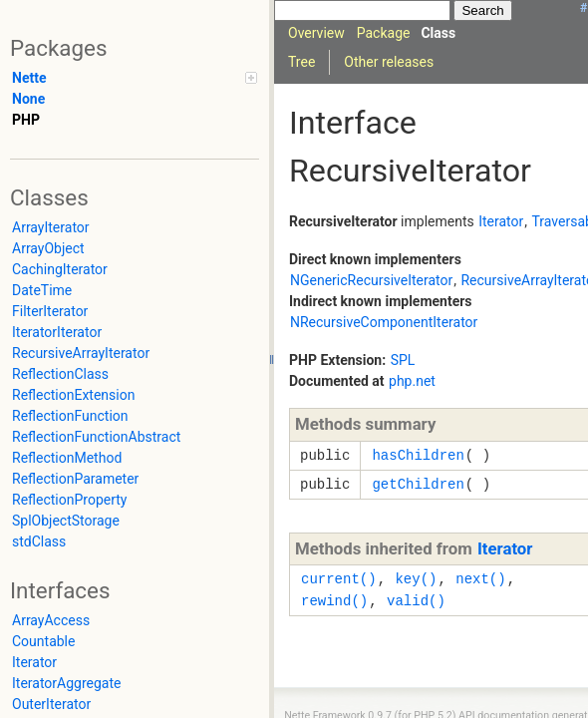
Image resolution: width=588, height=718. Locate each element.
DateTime (42, 290)
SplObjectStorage (66, 521)
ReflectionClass (60, 374)
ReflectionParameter (75, 479)
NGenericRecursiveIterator (371, 280)
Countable (43, 641)
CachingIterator (60, 269)
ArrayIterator (51, 227)
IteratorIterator (57, 332)
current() (339, 579)
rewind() (334, 601)
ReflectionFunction (70, 416)
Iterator (34, 662)
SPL (403, 360)
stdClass (39, 541)
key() (416, 579)
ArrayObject (48, 248)
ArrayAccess (51, 620)
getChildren (418, 484)
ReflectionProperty (69, 500)
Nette (29, 78)
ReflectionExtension (73, 395)
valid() (416, 601)
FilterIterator (50, 311)
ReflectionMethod (67, 458)
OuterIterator (51, 704)
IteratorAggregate (66, 683)
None (28, 99)
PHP (26, 120)
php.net (412, 381)
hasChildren (418, 455)
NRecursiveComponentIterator (384, 322)
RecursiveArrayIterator (81, 353)
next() (480, 579)
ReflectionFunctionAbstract (96, 437)
